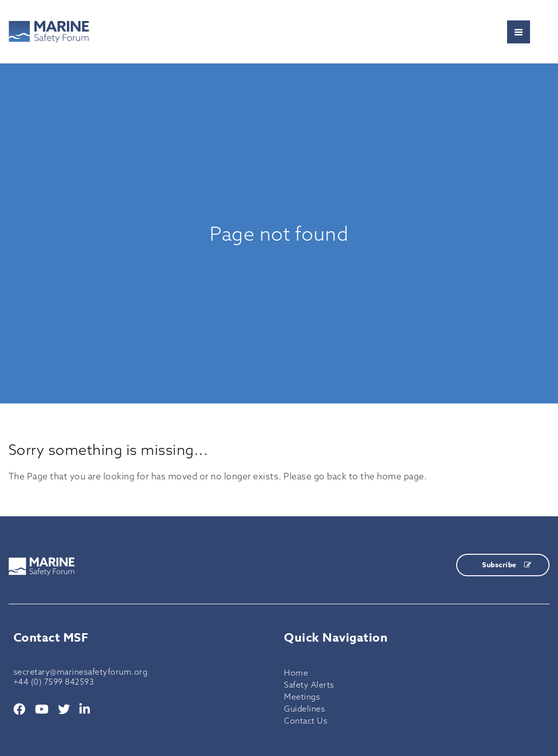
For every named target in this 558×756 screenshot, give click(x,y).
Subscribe (507, 565)
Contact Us (306, 721)
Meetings (302, 697)
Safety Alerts (309, 685)
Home (296, 673)
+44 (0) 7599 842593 (54, 682)
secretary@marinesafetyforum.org (81, 672)
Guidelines (304, 709)
